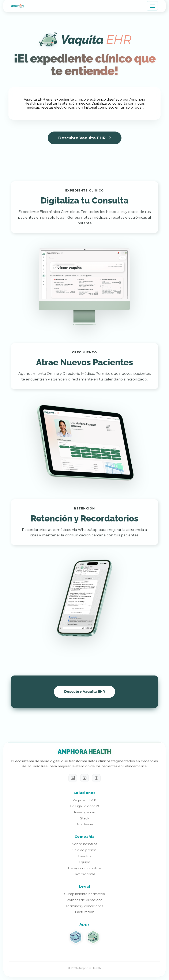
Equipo (84, 862)
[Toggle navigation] (152, 6)
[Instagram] (84, 778)
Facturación (85, 912)
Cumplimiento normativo (85, 894)
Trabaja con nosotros (84, 868)
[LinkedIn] (73, 778)
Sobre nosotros (85, 844)
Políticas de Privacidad (84, 900)
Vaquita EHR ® (84, 800)
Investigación (84, 812)
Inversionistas (84, 874)
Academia (85, 824)
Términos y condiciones (84, 906)
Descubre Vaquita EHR (85, 138)
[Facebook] (96, 778)
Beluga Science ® (85, 806)
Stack (85, 818)
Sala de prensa (84, 850)
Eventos (85, 856)
